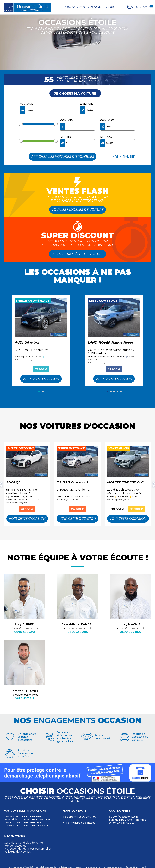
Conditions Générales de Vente (23, 843)
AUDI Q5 (13, 482)
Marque (26, 104)
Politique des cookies (17, 852)
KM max (106, 137)
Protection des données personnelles (28, 849)
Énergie (86, 104)
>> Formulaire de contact (79, 823)
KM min (65, 137)
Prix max (107, 120)
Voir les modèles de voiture (77, 210)
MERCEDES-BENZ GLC (125, 482)
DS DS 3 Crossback (73, 482)
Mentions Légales (15, 846)
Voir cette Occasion (41, 379)
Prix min (66, 120)
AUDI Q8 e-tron (28, 342)
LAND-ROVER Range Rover (111, 342)
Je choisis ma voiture (75, 93)
